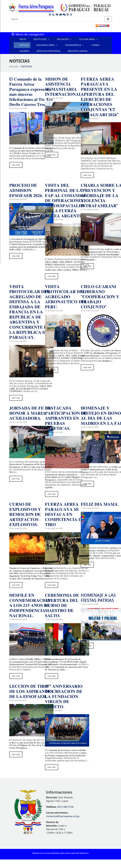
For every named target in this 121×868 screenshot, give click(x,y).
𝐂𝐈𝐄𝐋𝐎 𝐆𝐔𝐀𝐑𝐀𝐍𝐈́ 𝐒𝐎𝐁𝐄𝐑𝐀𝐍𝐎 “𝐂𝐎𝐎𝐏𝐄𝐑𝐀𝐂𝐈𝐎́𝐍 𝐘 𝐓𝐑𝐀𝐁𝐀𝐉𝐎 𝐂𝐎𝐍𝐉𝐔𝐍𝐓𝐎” (100, 297)
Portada (14, 66)
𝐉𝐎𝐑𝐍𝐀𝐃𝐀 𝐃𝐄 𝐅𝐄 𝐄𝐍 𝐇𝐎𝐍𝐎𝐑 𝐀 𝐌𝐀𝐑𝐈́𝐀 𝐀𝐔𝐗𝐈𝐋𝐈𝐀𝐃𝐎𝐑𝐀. (30, 413)
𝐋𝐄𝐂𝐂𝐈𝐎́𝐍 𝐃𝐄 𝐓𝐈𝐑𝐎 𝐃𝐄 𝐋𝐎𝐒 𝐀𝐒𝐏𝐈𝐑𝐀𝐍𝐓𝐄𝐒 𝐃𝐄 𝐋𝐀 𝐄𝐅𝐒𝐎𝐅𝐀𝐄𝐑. (31, 691)
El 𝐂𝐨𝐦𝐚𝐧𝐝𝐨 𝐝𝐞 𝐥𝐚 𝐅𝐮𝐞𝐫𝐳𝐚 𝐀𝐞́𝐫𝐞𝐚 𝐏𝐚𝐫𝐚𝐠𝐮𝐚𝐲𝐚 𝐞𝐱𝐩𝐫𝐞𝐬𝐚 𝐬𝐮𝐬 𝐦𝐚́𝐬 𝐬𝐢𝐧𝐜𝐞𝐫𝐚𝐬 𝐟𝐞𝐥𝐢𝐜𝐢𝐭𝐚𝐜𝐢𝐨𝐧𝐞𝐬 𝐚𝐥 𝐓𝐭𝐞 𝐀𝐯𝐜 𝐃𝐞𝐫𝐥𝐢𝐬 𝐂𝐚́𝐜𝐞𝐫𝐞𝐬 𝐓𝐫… (31, 92)
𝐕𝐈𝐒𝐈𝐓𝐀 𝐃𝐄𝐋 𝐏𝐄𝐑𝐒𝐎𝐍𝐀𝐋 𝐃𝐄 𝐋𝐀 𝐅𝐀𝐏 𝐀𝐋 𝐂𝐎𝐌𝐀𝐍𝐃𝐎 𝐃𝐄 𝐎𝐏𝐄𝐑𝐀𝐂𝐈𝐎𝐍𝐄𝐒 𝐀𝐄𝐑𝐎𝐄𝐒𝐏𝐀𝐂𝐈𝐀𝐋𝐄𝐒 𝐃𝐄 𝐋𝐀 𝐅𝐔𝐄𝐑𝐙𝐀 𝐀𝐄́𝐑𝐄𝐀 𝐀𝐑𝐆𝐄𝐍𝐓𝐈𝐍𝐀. (67, 200)
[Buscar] (57, 19)
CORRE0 (95, 45)
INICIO (23, 39)
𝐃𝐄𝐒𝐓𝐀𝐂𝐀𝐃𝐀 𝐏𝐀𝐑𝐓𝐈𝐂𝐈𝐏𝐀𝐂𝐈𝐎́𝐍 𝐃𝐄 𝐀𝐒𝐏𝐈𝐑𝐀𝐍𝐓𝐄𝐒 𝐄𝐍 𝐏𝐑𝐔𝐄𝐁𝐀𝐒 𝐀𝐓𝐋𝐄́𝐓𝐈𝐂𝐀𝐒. (66, 418)
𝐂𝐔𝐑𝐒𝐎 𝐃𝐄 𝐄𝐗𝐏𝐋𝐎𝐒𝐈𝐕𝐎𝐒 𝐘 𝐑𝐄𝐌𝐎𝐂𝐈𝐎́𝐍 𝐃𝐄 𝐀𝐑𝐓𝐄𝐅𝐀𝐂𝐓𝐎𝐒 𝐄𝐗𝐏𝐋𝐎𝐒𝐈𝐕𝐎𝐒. (25, 514)
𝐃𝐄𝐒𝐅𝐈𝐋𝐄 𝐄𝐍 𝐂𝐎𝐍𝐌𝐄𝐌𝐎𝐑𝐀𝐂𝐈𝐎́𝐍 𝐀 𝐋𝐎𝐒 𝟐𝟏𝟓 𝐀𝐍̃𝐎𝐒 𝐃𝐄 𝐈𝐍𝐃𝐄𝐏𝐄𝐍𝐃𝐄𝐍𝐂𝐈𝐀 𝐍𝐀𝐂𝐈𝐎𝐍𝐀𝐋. (30, 605)
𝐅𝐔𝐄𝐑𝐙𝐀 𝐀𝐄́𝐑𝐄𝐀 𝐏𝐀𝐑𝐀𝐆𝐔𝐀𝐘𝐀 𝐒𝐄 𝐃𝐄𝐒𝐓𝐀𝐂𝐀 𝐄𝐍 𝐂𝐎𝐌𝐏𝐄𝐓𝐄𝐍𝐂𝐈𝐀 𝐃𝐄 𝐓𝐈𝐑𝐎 (65, 514)
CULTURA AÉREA (89, 39)
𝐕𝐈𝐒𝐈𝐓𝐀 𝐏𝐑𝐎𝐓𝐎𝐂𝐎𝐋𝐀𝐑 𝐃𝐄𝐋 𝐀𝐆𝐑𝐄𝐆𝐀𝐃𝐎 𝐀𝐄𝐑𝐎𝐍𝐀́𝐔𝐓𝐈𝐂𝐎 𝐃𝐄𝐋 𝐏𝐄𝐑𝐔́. (66, 297)
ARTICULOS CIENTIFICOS (48, 51)
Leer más (16, 165)
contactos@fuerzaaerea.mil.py (63, 816)
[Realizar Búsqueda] (108, 19)
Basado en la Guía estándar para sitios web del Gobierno (61, 853)
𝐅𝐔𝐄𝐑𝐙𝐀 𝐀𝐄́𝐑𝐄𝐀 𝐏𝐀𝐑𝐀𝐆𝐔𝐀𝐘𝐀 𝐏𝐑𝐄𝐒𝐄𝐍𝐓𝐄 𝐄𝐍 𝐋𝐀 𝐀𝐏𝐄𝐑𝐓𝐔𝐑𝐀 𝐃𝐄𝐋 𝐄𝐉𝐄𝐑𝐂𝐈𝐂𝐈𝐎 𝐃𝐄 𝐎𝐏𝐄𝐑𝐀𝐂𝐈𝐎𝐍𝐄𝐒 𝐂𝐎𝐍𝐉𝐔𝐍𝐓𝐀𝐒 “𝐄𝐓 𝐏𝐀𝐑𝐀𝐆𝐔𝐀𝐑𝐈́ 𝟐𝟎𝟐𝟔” (100, 97)
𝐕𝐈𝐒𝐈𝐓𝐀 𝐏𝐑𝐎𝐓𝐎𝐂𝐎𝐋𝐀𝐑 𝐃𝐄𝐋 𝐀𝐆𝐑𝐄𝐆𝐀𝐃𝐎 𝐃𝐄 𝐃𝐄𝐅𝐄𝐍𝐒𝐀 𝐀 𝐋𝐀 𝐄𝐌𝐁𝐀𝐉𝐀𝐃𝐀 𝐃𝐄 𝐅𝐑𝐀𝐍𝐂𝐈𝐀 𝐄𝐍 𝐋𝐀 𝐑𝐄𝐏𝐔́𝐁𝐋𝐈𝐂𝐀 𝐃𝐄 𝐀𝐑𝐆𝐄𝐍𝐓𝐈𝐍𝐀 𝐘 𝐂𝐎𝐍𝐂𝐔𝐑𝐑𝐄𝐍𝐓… (30, 312)
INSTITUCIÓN (41, 39)
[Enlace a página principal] (61, 7)
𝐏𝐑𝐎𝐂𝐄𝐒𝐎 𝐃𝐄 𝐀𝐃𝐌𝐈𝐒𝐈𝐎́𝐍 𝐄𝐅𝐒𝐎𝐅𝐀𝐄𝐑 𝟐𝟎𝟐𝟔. (26, 190)
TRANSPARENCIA (75, 45)
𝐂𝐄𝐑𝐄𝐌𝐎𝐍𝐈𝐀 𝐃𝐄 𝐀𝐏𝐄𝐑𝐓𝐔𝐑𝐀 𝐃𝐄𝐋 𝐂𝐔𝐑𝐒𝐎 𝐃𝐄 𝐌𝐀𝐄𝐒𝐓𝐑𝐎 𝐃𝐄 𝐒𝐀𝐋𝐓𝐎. (62, 605)
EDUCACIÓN (64, 39)
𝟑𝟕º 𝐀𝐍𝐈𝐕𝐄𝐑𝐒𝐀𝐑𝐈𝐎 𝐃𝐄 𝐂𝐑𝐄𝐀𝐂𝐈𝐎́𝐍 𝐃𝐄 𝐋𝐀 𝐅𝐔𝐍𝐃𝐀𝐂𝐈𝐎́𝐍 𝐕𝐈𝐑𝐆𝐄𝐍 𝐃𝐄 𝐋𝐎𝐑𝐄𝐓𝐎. (64, 696)
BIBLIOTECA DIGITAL (78, 51)
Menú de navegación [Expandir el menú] (28, 34)
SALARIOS (24, 51)
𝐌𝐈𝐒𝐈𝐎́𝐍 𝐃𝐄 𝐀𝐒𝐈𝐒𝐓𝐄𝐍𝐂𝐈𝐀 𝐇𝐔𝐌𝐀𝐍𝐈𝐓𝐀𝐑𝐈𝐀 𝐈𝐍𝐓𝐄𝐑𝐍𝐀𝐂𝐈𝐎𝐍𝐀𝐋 (63, 87)
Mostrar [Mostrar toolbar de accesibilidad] (113, 437)
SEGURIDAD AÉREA (47, 45)
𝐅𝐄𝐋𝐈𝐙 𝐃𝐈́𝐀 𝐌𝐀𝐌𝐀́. (100, 504)
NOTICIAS (24, 45)
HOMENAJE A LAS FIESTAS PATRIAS (98, 598)
